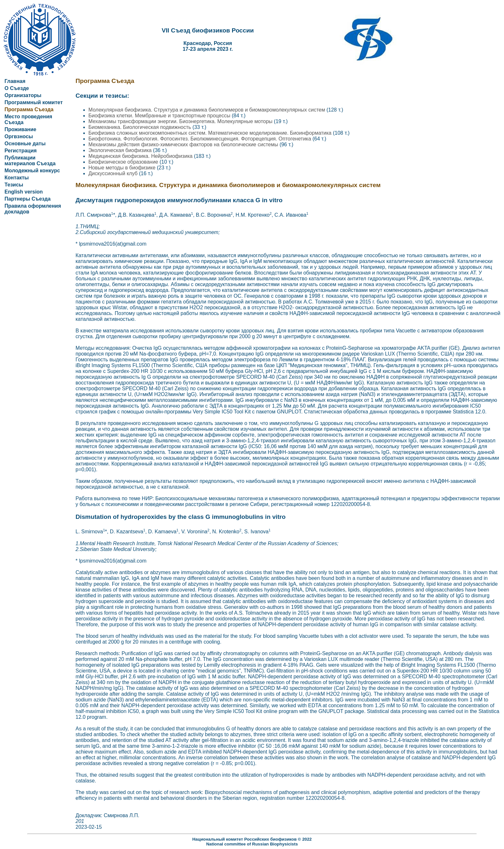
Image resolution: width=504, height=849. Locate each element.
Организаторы (23, 95)
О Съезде (17, 88)
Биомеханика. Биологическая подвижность (140, 127)
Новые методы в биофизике (123, 168)
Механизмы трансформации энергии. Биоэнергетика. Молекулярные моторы (181, 121)
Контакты (17, 178)
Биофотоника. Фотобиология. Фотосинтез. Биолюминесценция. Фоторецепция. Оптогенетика (200, 139)
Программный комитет (34, 102)
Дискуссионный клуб (114, 173)
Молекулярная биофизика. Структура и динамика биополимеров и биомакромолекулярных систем (207, 110)
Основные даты (25, 144)
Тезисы (14, 185)
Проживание (20, 129)
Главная (15, 81)
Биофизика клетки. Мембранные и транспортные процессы (160, 116)
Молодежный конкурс (32, 171)
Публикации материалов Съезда (30, 161)
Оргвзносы (19, 136)
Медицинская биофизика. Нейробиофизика (141, 156)
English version (24, 192)
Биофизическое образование (124, 162)
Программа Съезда (29, 109)
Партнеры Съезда (27, 199)
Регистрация (21, 151)
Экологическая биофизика (121, 150)
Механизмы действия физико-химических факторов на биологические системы (184, 145)
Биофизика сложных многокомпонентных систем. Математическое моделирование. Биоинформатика (211, 133)
